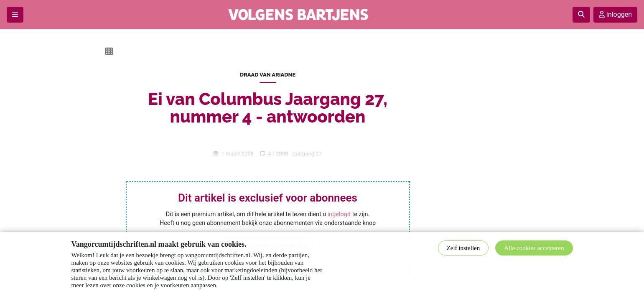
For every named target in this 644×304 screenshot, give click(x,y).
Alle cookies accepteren (534, 248)
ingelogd (339, 214)
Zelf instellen (463, 248)
